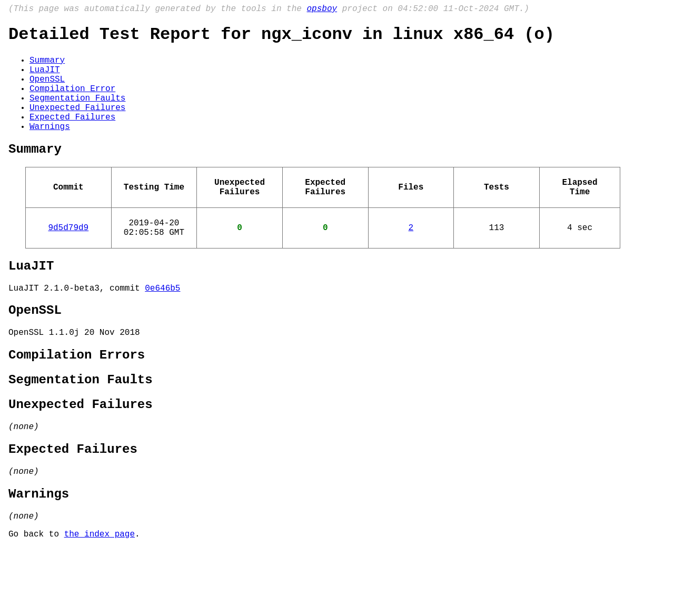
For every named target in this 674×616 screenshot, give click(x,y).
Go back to (36, 602)
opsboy (322, 10)
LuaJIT (45, 78)
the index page (100, 602)
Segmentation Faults (77, 113)
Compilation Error (72, 102)
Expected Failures (72, 136)
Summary (47, 67)
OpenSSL (47, 90)
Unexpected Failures (77, 125)
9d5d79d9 (68, 260)
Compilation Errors (77, 401)
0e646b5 (162, 326)
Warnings (50, 148)
